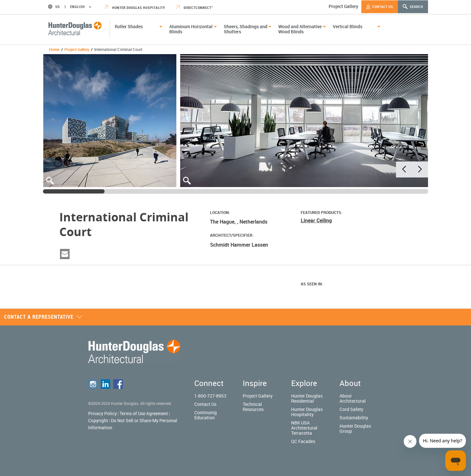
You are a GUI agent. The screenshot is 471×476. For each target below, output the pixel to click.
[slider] (74, 191)
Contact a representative (43, 317)
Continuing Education (206, 415)
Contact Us (380, 7)
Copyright (98, 420)
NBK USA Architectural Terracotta (304, 428)
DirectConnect (194, 8)
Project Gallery (343, 6)
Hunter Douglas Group (355, 428)
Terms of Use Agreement (144, 413)
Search (413, 7)
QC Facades (303, 441)
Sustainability (354, 418)
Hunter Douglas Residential (307, 398)
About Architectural (353, 398)
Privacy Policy (102, 413)
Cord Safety (351, 409)
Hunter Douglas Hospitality (135, 8)
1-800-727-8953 (210, 396)
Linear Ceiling (316, 220)
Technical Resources (253, 407)
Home (54, 49)
